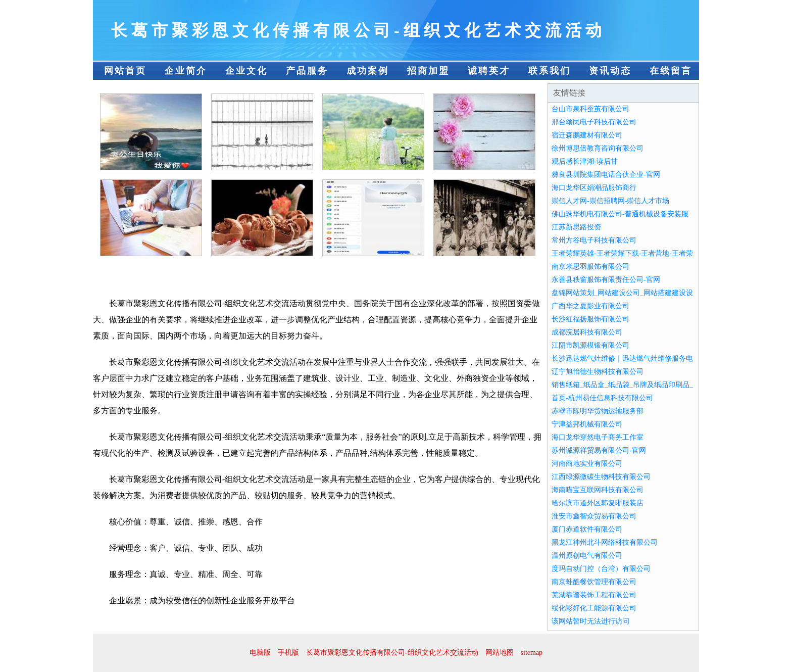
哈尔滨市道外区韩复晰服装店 (598, 503)
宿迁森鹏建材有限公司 (587, 135)
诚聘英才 (489, 71)
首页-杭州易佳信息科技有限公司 (602, 398)
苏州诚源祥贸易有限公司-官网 (599, 450)
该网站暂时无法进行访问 (590, 621)
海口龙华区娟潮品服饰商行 (594, 188)
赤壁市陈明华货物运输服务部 (598, 411)
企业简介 (186, 71)
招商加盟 (428, 71)
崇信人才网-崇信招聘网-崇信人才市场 (610, 201)
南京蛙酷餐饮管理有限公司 (594, 582)
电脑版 (260, 653)
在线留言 (671, 71)
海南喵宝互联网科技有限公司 (598, 490)
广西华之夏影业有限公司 (590, 306)
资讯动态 (610, 71)
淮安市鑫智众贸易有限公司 (594, 516)
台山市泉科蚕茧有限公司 (590, 109)
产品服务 (307, 71)
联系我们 (550, 71)
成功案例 (368, 71)
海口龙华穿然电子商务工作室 (598, 437)
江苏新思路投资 (576, 227)
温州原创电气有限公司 (587, 556)
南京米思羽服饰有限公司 (590, 267)
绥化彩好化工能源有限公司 (594, 608)
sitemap (532, 653)
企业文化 (246, 71)
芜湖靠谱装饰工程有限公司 (594, 595)
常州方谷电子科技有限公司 (594, 240)
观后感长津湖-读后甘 (585, 161)
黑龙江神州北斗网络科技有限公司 (605, 542)
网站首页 (125, 71)
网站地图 (500, 653)
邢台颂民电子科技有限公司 (594, 122)
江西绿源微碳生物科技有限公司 (601, 477)
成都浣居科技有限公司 (587, 332)
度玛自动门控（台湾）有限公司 (601, 569)
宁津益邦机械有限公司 (587, 424)
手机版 (288, 653)
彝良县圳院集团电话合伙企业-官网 (606, 175)
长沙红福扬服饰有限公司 (590, 319)
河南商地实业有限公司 (587, 464)
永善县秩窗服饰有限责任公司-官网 (606, 280)
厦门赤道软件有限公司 (587, 529)
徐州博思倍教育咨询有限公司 (598, 148)
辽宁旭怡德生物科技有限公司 (598, 372)
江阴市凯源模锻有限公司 (590, 345)
